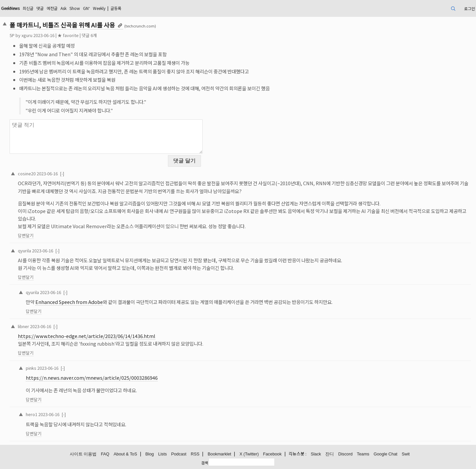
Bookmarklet (219, 454)
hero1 (32, 414)
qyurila (24, 251)
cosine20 (27, 173)
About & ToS (125, 454)
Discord (345, 454)
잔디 (330, 454)
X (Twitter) (249, 454)
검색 (205, 463)
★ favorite (68, 35)
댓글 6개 (89, 35)
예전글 (52, 8)
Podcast (179, 454)
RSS (195, 454)
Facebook (272, 454)
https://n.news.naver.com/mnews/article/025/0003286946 (92, 378)
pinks (31, 368)
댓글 (40, 8)
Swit (406, 454)
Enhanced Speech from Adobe (69, 302)
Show (75, 8)
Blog (150, 454)
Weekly (99, 8)
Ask (63, 8)
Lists (162, 454)
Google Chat (385, 454)
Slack (316, 454)
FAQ (105, 454)
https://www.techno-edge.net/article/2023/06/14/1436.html (87, 336)
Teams (363, 454)
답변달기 (26, 235)
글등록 (116, 8)
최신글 (28, 8)
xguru (27, 35)
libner (23, 326)
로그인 (470, 8)
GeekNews (10, 8)
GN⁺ (86, 8)
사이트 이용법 (83, 454)
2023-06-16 (47, 173)
